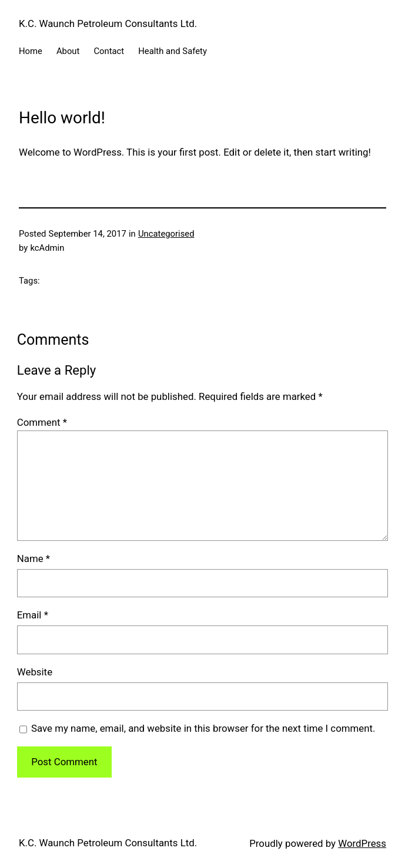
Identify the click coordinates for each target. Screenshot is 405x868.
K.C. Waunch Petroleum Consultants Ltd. (108, 23)
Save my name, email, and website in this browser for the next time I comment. (203, 728)
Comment (42, 422)
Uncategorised (166, 234)
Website (35, 672)
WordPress (362, 843)
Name (34, 559)
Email (33, 615)
